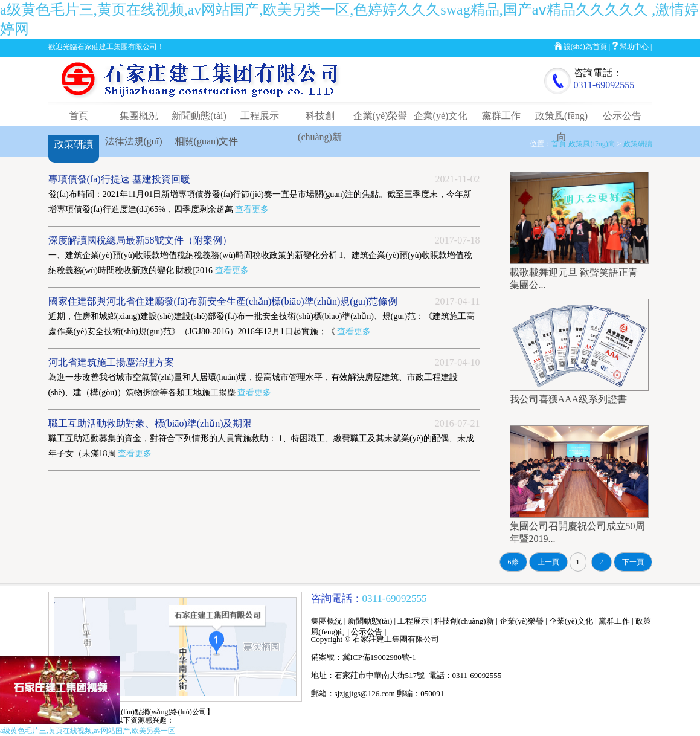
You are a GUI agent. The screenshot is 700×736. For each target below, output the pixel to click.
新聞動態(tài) (199, 116)
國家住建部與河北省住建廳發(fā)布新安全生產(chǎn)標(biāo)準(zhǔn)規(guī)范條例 (223, 301)
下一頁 (633, 562)
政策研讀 (74, 144)
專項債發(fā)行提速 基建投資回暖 (119, 179)
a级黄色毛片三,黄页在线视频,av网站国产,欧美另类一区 (88, 731)
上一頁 (548, 562)
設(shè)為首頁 (585, 47)
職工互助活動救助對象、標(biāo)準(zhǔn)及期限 (150, 423)
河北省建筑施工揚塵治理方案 (111, 362)
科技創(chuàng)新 (464, 621)
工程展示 (260, 116)
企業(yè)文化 (441, 116)
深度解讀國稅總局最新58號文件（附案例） (140, 240)
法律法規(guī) (134, 141)
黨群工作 (501, 116)
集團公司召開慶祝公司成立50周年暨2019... (579, 527)
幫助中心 (634, 47)
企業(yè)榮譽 (381, 116)
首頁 (79, 116)
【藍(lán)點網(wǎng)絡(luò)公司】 (160, 712)
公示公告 (622, 116)
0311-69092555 (604, 85)
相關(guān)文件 (207, 141)
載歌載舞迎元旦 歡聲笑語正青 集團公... (579, 273)
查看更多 (252, 209)
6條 (513, 562)
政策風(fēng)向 (592, 144)
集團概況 (139, 116)
